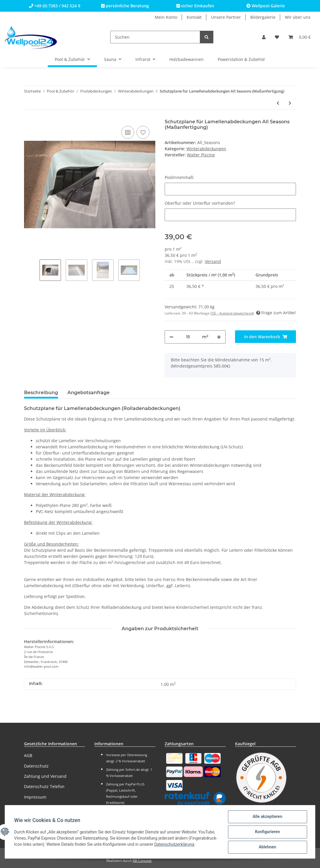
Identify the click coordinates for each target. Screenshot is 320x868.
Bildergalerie (263, 17)
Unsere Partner (226, 17)
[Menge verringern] (171, 337)
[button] (264, 37)
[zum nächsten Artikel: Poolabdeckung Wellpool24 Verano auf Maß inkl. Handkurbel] (290, 103)
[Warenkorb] (299, 37)
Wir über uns (298, 17)
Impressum (35, 797)
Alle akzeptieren (267, 817)
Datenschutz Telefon (44, 786)
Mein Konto (166, 17)
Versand (213, 261)
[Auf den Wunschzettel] (143, 132)
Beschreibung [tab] (41, 393)
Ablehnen (267, 847)
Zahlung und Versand (45, 776)
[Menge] (188, 337)
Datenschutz (36, 766)
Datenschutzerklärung (34, 848)
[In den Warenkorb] (265, 337)
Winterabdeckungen (206, 149)
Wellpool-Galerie (266, 6)
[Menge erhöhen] (219, 337)
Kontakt (194, 17)
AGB (28, 755)
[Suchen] (155, 37)
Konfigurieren (267, 832)
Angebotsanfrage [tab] (88, 393)
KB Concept (142, 861)
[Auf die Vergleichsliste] (128, 132)
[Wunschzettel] (277, 37)
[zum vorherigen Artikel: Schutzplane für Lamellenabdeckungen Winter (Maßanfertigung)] (278, 103)
